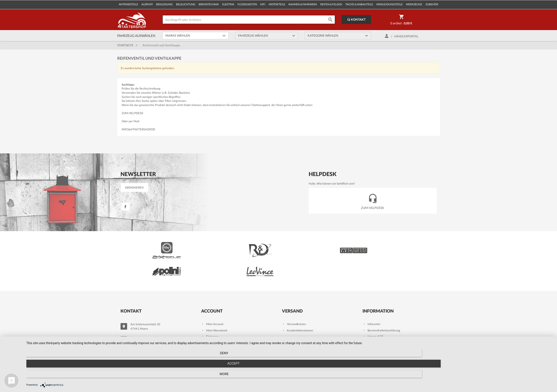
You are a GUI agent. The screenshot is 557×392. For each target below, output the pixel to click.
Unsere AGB (373, 312)
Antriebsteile (128, 4)
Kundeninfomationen (297, 306)
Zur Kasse (210, 318)
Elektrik (228, 4)
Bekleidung (164, 4)
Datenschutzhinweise (379, 324)
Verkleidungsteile (389, 4)
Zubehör (432, 4)
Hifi (263, 4)
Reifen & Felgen (331, 4)
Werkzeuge (414, 4)
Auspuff (147, 4)
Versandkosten (294, 299)
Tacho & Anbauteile (359, 4)
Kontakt (356, 19)
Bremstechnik (209, 4)
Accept (289, 377)
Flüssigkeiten (247, 4)
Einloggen (210, 312)
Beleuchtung (186, 4)
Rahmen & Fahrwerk (303, 4)
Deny (105, 377)
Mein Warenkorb (214, 306)
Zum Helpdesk (132, 113)
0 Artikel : (401, 20)
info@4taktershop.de (138, 129)
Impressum (372, 337)
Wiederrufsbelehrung (378, 318)
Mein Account (212, 299)
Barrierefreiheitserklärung (381, 306)
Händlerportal (406, 36)
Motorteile (277, 4)
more (474, 377)
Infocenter (371, 299)
